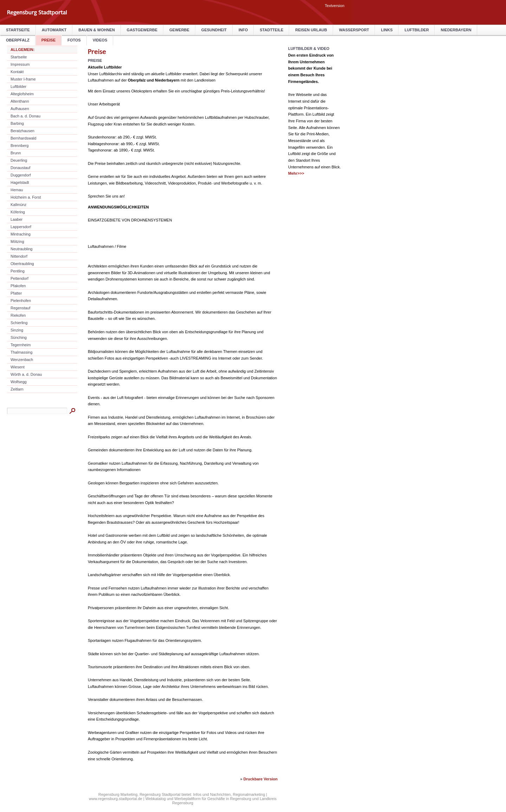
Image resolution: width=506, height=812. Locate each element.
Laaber (17, 219)
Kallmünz (18, 205)
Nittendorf (19, 256)
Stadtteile (271, 30)
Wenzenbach (22, 360)
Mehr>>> (296, 173)
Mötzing (17, 241)
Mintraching (21, 234)
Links (387, 30)
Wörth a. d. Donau (26, 374)
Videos (100, 40)
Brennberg (20, 146)
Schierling (19, 323)
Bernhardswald (23, 138)
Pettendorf (20, 278)
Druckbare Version (261, 779)
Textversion (335, 6)
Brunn (16, 153)
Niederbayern (456, 30)
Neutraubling (21, 249)
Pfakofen (18, 286)
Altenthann (20, 101)
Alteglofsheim (22, 94)
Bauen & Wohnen (96, 30)
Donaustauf (20, 168)
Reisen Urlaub (311, 30)
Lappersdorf (21, 227)
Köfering (18, 212)
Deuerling (19, 160)
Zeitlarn (17, 389)
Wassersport (354, 30)
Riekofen (18, 315)
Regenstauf (20, 308)
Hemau (17, 190)
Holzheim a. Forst (26, 197)
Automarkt (54, 30)
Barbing (17, 123)
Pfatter (16, 293)
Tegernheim (21, 345)
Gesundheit (214, 30)
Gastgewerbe (142, 30)
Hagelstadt (20, 182)
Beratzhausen (22, 131)
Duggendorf (21, 175)
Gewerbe (179, 30)
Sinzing (17, 330)
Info (243, 30)
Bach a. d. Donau (25, 116)
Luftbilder (417, 30)
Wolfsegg (19, 382)
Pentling (18, 271)
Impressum (20, 64)
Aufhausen (20, 109)
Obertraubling (22, 264)
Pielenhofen (21, 301)
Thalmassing (21, 352)
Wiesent (18, 367)
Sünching (19, 337)
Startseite (18, 30)
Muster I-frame (23, 79)
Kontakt (17, 72)
